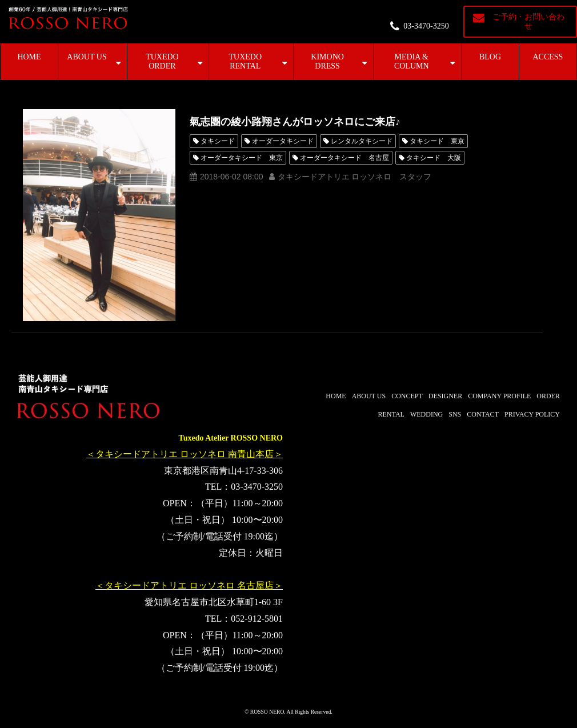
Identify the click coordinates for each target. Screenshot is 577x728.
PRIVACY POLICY (532, 414)
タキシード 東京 (437, 141)
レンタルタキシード (362, 141)
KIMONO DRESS (327, 61)
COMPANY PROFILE (499, 396)
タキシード (218, 141)
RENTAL (391, 414)
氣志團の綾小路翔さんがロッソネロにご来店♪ (295, 122)
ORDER (548, 396)
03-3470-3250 (426, 26)
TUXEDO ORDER (162, 61)
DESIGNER (445, 396)
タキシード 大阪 (434, 158)
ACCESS (548, 57)
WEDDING (426, 414)
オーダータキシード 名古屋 (344, 158)
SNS (455, 414)
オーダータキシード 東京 (242, 158)
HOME (29, 57)
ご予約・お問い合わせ (528, 21)
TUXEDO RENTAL (245, 61)
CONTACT (483, 414)
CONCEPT (407, 396)
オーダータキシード (283, 141)
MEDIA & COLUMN (412, 61)
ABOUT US (87, 57)
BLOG (490, 57)
